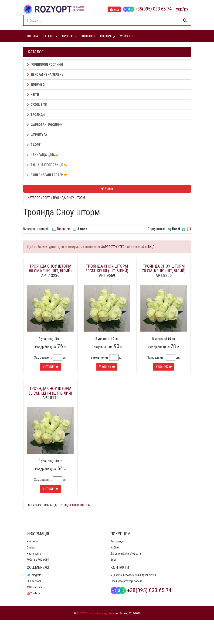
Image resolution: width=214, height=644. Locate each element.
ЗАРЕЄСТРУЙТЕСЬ (114, 247)
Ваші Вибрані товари (48, 175)
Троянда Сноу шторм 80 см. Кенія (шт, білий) (50, 391)
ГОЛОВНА (32, 36)
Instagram (34, 587)
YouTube (34, 593)
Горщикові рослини (45, 64)
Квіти (33, 95)
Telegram (34, 575)
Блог (113, 560)
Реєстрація (117, 541)
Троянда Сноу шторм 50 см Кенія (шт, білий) (50, 268)
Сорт (46, 198)
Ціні (188, 229)
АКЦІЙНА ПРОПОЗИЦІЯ (48, 165)
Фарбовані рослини (45, 125)
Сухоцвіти (37, 105)
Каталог (34, 198)
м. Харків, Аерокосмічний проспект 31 (133, 575)
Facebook (34, 581)
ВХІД (151, 247)
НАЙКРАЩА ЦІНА (43, 155)
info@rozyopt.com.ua (130, 581)
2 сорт (34, 145)
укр (179, 9)
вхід (114, 9)
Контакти (32, 541)
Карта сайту (34, 554)
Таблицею (64, 229)
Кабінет (115, 548)
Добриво (36, 85)
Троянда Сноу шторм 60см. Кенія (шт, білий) (107, 268)
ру (186, 9)
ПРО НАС (70, 36)
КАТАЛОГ (50, 36)
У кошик (50, 367)
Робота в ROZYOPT (38, 560)
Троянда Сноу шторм (74, 505)
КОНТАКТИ (88, 36)
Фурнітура (37, 135)
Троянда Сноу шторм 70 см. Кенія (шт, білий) (164, 268)
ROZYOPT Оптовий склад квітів (95, 613)
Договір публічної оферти (126, 554)
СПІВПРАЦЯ (108, 36)
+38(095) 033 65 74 (147, 9)
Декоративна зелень (45, 74)
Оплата (31, 548)
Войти (107, 189)
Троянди (36, 115)
